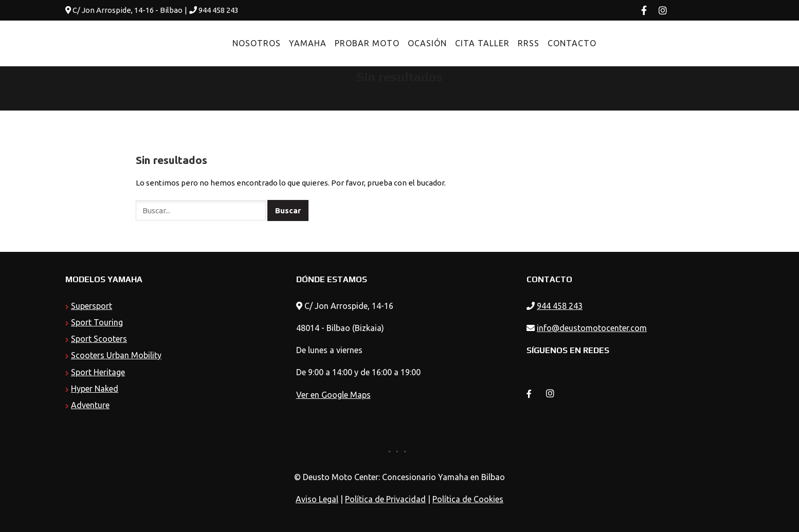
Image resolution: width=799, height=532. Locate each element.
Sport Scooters (99, 339)
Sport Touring (97, 322)
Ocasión (405, 43)
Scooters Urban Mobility (116, 355)
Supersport (92, 306)
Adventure (90, 405)
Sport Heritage (98, 372)
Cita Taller (460, 43)
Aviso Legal (317, 499)
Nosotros (234, 43)
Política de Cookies (468, 499)
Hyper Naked (95, 389)
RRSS (506, 43)
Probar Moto (344, 43)
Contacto (549, 43)
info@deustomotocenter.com (592, 328)
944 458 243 (219, 10)
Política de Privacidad (385, 499)
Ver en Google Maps (333, 395)
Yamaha (285, 43)
